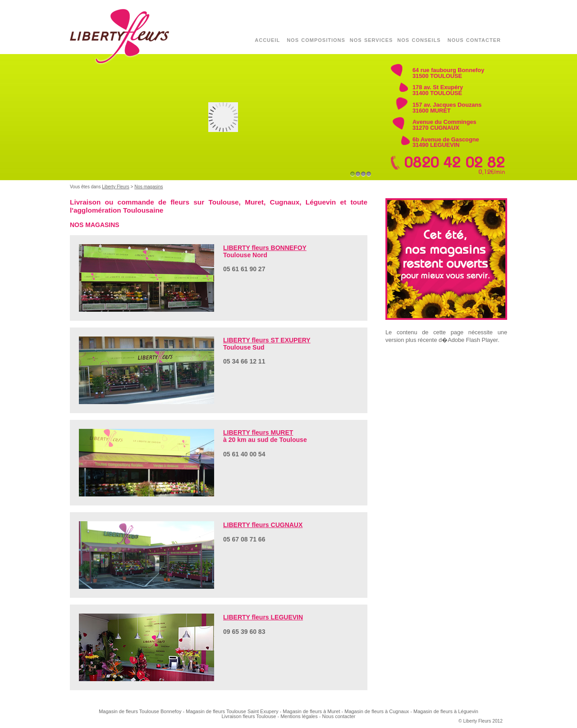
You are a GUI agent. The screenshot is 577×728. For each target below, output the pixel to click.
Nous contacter (339, 716)
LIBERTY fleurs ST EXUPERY (267, 340)
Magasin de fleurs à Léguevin (446, 711)
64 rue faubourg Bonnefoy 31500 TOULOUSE (448, 73)
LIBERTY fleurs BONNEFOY (265, 248)
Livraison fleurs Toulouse (249, 716)
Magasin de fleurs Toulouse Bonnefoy (140, 711)
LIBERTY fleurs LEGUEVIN (263, 617)
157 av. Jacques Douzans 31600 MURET (447, 108)
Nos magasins (149, 187)
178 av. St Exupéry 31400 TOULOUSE (438, 90)
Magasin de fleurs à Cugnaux (377, 711)
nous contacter (474, 39)
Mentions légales (299, 716)
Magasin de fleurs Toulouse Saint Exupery (232, 711)
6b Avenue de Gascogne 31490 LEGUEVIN (446, 142)
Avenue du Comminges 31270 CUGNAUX (444, 125)
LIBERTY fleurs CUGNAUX (263, 525)
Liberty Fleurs (116, 187)
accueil (267, 39)
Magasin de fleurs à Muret (311, 711)
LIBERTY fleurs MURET (258, 432)
